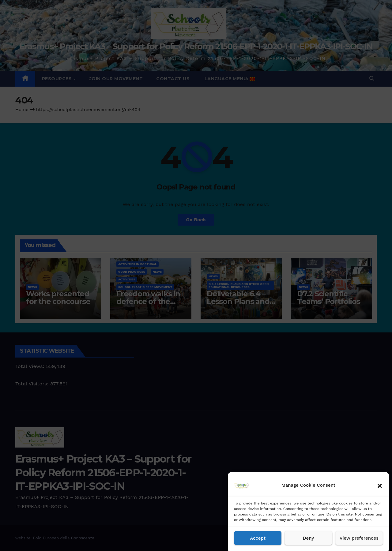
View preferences (359, 543)
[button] (380, 490)
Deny (308, 543)
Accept (258, 543)
